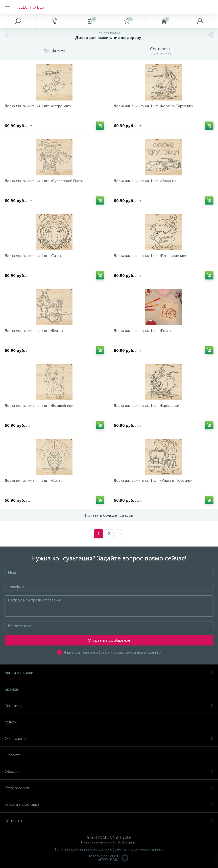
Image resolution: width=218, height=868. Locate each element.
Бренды (109, 689)
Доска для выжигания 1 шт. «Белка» (34, 331)
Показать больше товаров (109, 515)
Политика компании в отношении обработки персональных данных (109, 849)
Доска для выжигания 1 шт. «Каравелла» (147, 406)
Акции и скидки (109, 673)
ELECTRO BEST (32, 7)
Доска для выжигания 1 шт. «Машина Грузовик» (153, 481)
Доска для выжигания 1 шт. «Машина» (145, 181)
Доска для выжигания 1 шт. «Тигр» (33, 256)
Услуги (109, 722)
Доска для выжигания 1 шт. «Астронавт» (38, 106)
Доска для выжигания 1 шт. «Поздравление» (150, 256)
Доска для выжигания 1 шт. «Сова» (33, 481)
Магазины (109, 706)
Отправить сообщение (109, 640)
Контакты (109, 821)
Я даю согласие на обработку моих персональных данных (113, 652)
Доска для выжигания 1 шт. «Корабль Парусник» (154, 106)
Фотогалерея (109, 788)
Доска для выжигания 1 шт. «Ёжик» (142, 331)
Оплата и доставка (109, 804)
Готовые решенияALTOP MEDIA (109, 858)
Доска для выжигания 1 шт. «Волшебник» (39, 406)
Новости (109, 755)
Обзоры (109, 771)
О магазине (109, 739)
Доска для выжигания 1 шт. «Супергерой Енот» (44, 181)
